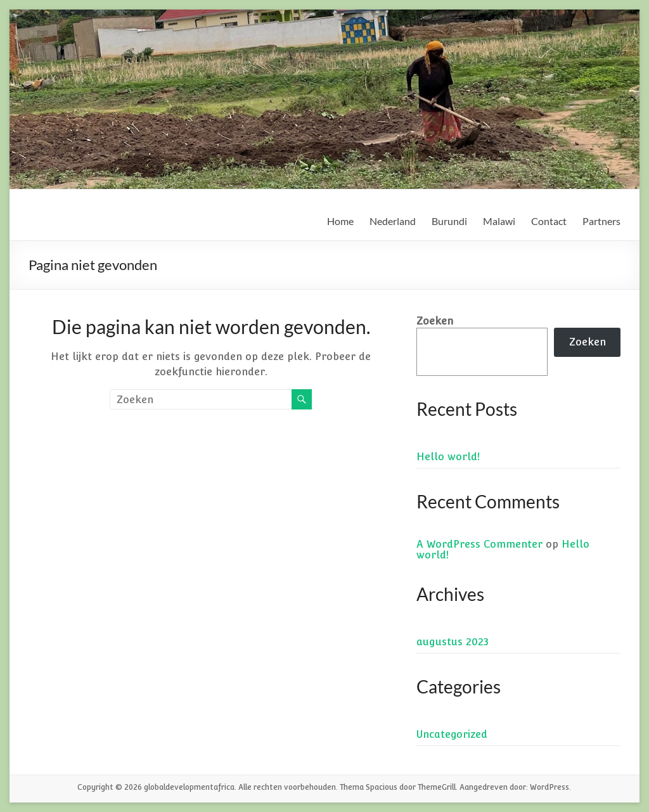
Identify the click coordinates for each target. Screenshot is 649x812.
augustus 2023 (453, 642)
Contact (549, 221)
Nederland (393, 221)
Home (340, 221)
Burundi (449, 221)
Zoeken (435, 321)
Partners (601, 221)
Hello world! (448, 457)
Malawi (499, 221)
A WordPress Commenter (479, 544)
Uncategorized (452, 734)
